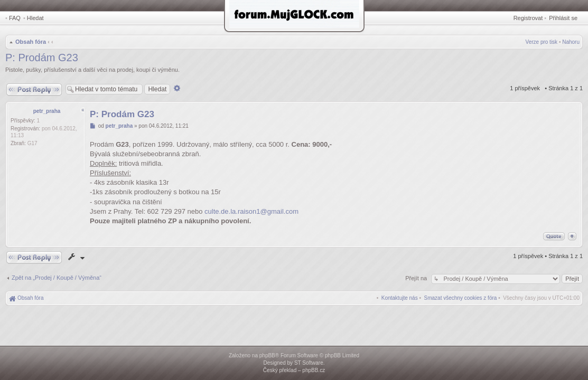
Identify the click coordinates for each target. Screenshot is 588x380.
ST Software (309, 363)
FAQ (15, 18)
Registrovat (528, 18)
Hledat (35, 18)
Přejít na (417, 278)
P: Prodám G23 (42, 58)
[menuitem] (461, 298)
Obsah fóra (31, 42)
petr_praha (47, 111)
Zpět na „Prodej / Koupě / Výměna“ (57, 278)
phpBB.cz (314, 370)
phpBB (267, 355)
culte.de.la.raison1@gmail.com (251, 211)
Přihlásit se (563, 18)
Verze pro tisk (542, 42)
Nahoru (571, 42)
